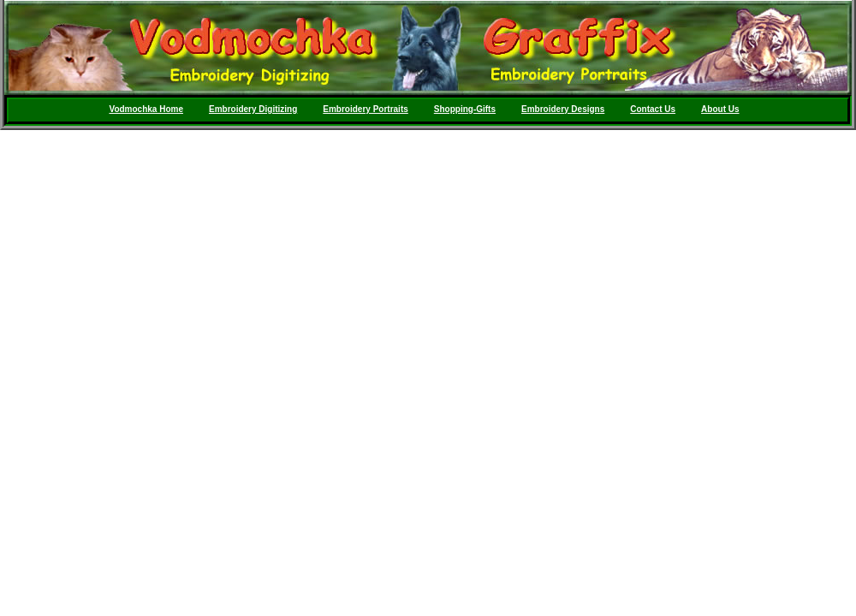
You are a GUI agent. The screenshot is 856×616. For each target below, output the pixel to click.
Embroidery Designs (563, 109)
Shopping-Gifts (465, 109)
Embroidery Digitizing (253, 109)
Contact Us (653, 109)
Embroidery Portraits (365, 109)
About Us (720, 109)
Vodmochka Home (146, 109)
